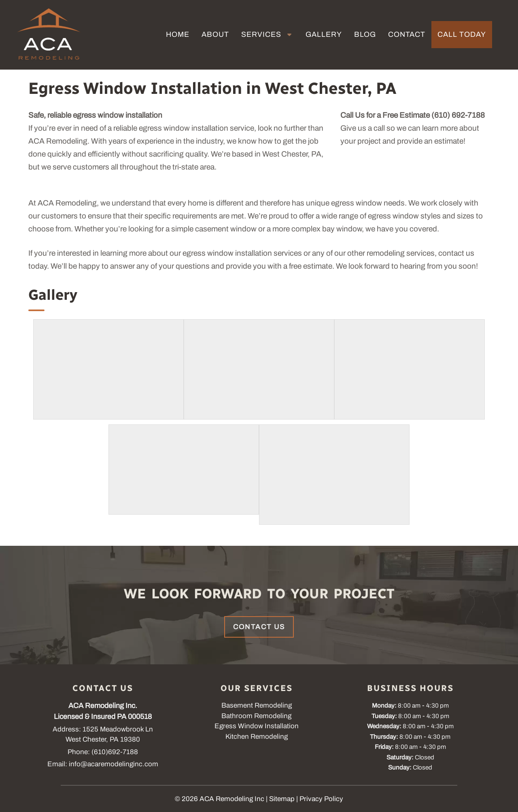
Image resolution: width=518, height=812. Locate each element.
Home (178, 34)
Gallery (324, 34)
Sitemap (282, 799)
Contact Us (259, 627)
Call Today (462, 34)
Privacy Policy (321, 799)
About (215, 34)
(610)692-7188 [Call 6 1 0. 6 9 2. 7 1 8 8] (115, 752)
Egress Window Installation (257, 726)
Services (261, 34)
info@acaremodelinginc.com (114, 764)
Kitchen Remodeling (257, 737)
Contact (407, 34)
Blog (365, 34)
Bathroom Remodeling (256, 716)
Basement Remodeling (257, 705)
